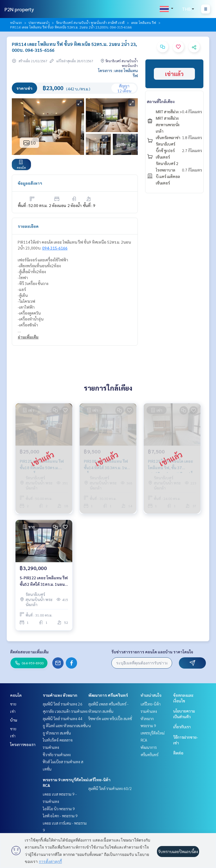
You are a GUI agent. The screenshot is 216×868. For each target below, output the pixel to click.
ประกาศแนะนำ (39, 23)
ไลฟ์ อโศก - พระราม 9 (60, 816)
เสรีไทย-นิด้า (99, 780)
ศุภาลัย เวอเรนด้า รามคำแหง (65, 711)
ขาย (13, 704)
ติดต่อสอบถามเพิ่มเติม (29, 652)
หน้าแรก (16, 23)
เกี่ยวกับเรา (182, 727)
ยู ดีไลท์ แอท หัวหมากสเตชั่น (65, 725)
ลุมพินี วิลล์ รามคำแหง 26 (63, 704)
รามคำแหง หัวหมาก (60, 695)
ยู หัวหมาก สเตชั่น (57, 733)
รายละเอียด (28, 226)
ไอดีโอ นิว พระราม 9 (59, 809)
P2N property (19, 9)
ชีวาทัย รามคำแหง (57, 755)
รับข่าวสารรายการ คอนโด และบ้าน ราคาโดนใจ (152, 652)
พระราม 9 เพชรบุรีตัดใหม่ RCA (153, 733)
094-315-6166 (55, 248)
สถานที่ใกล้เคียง (161, 101)
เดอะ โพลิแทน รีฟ (144, 23)
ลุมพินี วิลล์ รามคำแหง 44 (63, 718)
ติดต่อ (178, 753)
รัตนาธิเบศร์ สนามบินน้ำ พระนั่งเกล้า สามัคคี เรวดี (90, 23)
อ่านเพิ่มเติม (28, 337)
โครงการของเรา (23, 744)
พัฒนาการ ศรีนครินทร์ (108, 695)
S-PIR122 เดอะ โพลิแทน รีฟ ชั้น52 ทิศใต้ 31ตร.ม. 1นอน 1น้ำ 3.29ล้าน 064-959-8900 (44, 581)
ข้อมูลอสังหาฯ (30, 183)
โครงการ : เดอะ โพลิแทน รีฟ (118, 73)
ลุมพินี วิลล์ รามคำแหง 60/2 (110, 788)
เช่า (13, 711)
